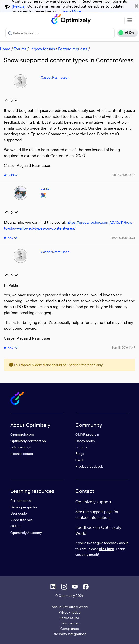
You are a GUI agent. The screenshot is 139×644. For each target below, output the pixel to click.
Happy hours (85, 441)
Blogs (80, 453)
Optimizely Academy (26, 532)
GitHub (16, 526)
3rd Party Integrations (70, 634)
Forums (20, 49)
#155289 (11, 348)
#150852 (11, 175)
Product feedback (89, 466)
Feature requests (73, 49)
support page (101, 512)
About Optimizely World (70, 607)
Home (5, 49)
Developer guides (24, 507)
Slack (79, 460)
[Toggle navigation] (130, 20)
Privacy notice (70, 612)
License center (22, 453)
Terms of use (69, 618)
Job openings (21, 447)
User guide (19, 513)
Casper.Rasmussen (55, 77)
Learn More (71, 11)
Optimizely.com (22, 434)
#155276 (11, 238)
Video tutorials (21, 520)
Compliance (70, 628)
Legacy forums (42, 49)
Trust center (69, 623)
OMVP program (87, 434)
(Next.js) (19, 6)
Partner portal (21, 501)
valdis (45, 189)
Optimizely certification (28, 441)
